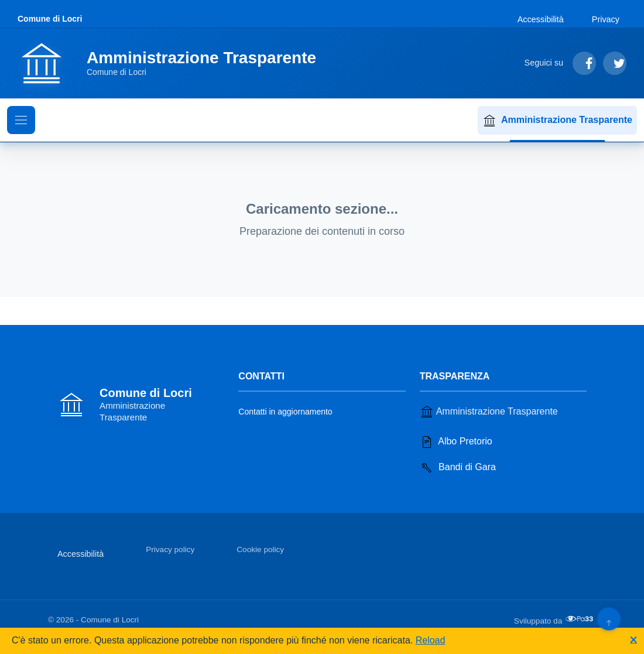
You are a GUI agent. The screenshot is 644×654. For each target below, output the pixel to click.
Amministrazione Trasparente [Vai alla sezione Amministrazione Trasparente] (489, 412)
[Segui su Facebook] (584, 63)
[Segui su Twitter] (615, 63)
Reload (431, 640)
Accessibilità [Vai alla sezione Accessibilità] (541, 19)
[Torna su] (609, 619)
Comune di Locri (50, 19)
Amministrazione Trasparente (557, 121)
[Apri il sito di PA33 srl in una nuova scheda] (580, 619)
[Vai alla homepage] (174, 63)
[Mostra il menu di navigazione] (21, 120)
